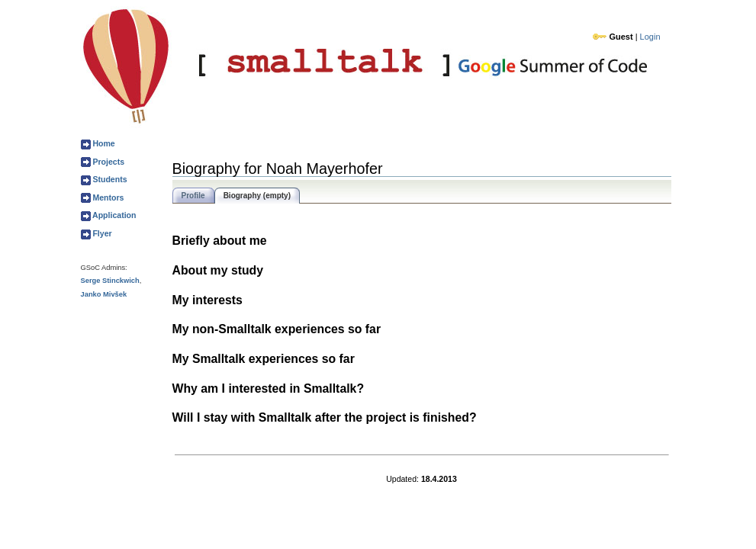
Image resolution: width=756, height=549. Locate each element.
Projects (108, 162)
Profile (193, 196)
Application (114, 215)
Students (109, 179)
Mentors (108, 197)
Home (103, 143)
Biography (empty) (257, 196)
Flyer (101, 233)
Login (650, 37)
